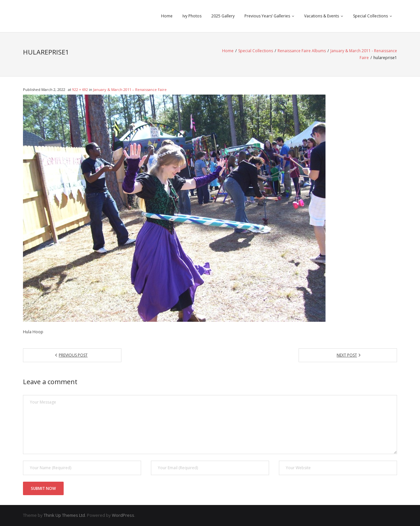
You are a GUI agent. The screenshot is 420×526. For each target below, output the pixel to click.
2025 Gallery (223, 16)
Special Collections (370, 16)
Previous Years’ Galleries (267, 16)
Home (167, 16)
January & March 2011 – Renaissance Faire (130, 89)
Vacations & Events (322, 16)
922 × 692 (80, 89)
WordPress (123, 515)
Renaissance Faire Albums (302, 51)
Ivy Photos (192, 16)
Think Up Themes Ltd (64, 515)
